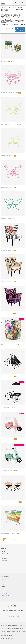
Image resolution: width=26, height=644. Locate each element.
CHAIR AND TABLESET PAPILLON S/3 (11, 93)
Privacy (4, 584)
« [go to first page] (2, 540)
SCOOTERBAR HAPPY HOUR (9, 439)
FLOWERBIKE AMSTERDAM (9, 376)
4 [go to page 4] (12, 540)
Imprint (4, 587)
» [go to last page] (14, 540)
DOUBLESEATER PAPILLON (9, 156)
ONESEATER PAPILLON (8, 219)
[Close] (24, 7)
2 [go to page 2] (7, 540)
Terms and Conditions (7, 582)
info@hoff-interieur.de (13, 608)
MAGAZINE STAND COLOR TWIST (10, 533)
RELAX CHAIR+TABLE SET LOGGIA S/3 (11, 502)
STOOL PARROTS (6, 61)
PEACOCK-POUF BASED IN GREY (10, 345)
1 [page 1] (5, 540)
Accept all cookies (20, 31)
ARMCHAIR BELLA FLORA (8, 250)
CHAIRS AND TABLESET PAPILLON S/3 (11, 124)
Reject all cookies (9, 29)
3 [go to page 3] (10, 540)
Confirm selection (20, 29)
